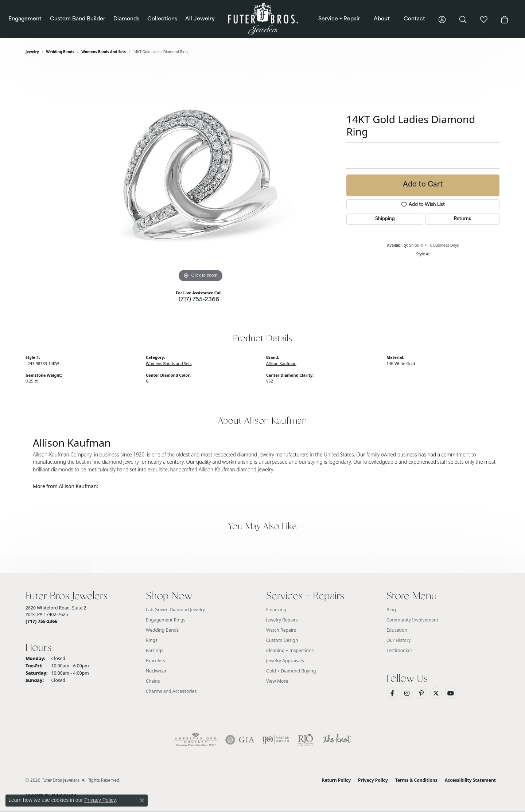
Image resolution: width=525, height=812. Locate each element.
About (382, 19)
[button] (442, 19)
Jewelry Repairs (282, 620)
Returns (462, 219)
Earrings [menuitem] (155, 650)
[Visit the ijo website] (275, 740)
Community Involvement (412, 620)
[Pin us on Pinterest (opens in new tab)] (421, 693)
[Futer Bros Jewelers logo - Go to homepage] (262, 19)
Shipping (385, 219)
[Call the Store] (42, 621)
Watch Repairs (281, 630)
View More (277, 681)
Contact (414, 19)
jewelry (32, 52)
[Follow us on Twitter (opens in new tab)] (436, 693)
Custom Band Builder (78, 19)
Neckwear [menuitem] (156, 671)
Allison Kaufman (281, 363)
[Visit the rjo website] (306, 740)
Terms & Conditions (416, 780)
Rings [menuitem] (152, 640)
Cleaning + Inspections (290, 650)
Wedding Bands (60, 52)
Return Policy (337, 780)
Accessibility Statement (470, 780)
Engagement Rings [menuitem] (166, 620)
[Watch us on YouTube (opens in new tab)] (451, 693)
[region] (201, 175)
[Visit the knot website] (337, 740)
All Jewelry (200, 19)
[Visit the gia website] (240, 740)
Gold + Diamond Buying (291, 671)
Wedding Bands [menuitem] (162, 630)
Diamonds (126, 19)
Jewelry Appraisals (285, 661)
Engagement (25, 19)
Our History (399, 640)
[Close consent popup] (142, 800)
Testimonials (400, 650)
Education (397, 630)
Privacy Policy (373, 780)
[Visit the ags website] (196, 740)
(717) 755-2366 (199, 300)
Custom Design (282, 640)
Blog (391, 610)
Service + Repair (339, 19)
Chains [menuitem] (153, 681)
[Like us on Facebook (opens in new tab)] (392, 693)
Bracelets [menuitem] (155, 661)
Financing (276, 610)
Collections (162, 19)
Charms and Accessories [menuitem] (171, 691)
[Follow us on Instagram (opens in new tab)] (407, 693)
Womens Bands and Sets (104, 52)
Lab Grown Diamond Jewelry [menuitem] (175, 610)
